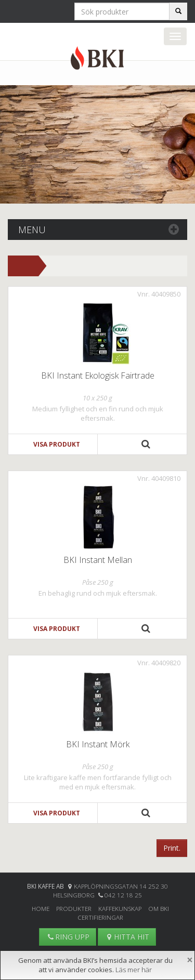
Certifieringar (100, 917)
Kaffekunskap (120, 908)
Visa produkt (57, 444)
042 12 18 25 (123, 895)
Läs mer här (134, 970)
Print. (172, 848)
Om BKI (159, 908)
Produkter (74, 908)
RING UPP (68, 937)
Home (41, 908)
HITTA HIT (127, 937)
